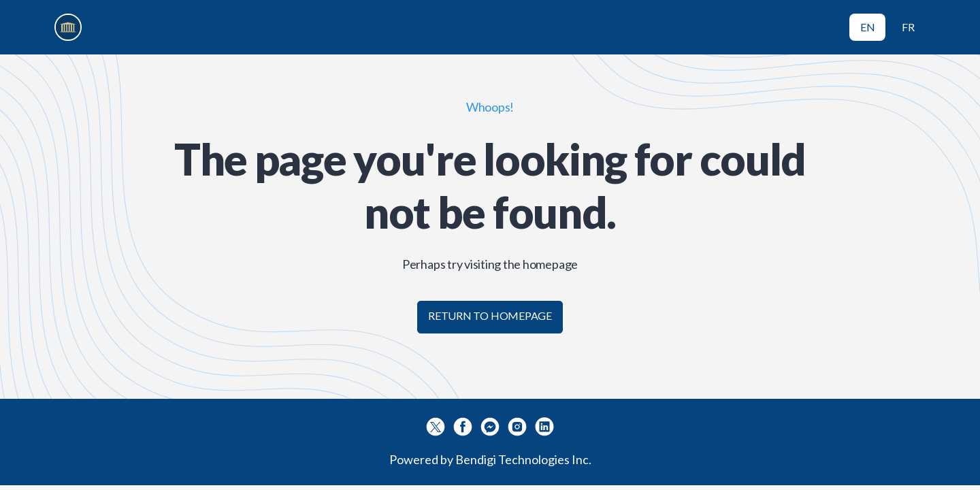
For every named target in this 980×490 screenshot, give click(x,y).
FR (908, 27)
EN (868, 27)
